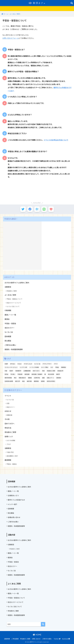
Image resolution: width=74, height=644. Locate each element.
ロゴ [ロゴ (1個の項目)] (52, 367)
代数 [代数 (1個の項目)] (6, 371)
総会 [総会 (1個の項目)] (23, 381)
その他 (7, 419)
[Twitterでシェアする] (23, 209)
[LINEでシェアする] (44, 209)
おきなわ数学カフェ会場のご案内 (17, 283)
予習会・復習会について (14, 299)
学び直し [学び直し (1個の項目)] (13, 374)
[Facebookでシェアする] (30, 209)
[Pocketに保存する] (51, 209)
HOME (37, 635)
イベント (8, 396)
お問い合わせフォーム (11, 38)
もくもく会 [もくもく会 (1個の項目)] (37, 364)
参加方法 (8, 428)
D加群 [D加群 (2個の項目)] (6, 364)
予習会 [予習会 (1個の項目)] (57, 367)
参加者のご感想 (12, 291)
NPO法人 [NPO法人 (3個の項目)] (13, 364)
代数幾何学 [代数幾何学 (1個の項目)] (18, 371)
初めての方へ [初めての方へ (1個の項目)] (36, 371)
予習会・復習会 (10, 323)
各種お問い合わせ (14, 517)
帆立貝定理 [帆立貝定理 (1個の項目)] (51, 374)
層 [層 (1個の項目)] (45, 374)
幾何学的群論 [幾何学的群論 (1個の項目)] (8, 378)
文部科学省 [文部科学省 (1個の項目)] (37, 378)
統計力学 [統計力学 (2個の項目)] (18, 381)
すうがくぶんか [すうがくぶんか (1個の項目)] (28, 364)
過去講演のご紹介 (12, 456)
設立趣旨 (8, 341)
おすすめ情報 (11, 440)
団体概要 (8, 336)
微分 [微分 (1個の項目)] (15, 378)
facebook (66, 639)
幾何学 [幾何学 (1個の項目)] (58, 374)
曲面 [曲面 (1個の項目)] (43, 378)
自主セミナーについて (14, 303)
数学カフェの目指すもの (16, 500)
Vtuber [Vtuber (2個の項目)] (20, 364)
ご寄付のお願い (10, 345)
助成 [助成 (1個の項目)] (43, 371)
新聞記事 (9, 415)
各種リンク (9, 436)
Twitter (57, 639)
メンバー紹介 (13, 504)
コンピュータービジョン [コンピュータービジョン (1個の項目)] (11, 367)
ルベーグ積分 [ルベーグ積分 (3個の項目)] (45, 367)
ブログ (9, 444)
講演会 (7, 319)
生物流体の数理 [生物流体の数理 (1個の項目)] (9, 381)
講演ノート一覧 (10, 315)
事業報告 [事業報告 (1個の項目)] (63, 367)
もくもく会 (9, 332)
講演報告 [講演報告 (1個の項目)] (36, 381)
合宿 (8, 403)
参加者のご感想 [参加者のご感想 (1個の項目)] (51, 371)
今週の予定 (10, 452)
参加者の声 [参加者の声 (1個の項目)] (60, 371)
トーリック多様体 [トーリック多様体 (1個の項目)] (34, 367)
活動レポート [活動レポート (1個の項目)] (50, 378)
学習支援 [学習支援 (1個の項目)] (20, 374)
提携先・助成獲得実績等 (14, 349)
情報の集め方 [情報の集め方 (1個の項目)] (22, 378)
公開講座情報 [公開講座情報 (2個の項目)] (27, 371)
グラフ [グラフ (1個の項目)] (56, 364)
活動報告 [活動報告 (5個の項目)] (59, 378)
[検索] (43, 624)
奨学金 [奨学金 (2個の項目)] (6, 374)
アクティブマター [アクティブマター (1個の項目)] (47, 364)
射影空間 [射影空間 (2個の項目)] (27, 374)
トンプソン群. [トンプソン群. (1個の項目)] (24, 367)
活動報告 (8, 287)
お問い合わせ (36, 639)
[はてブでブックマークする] (37, 209)
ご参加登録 (15, 639)
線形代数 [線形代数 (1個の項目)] (29, 381)
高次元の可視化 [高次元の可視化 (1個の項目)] (51, 381)
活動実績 (7, 639)
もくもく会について (13, 306)
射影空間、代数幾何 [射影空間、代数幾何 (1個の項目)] (37, 374)
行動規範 (8, 310)
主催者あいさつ (13, 495)
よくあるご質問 (10, 295)
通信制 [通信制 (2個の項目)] (43, 381)
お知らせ (8, 411)
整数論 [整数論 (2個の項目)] (30, 378)
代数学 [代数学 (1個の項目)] (11, 371)
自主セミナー (10, 328)
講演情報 (8, 460)
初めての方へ (10, 424)
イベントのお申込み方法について (56, 140)
